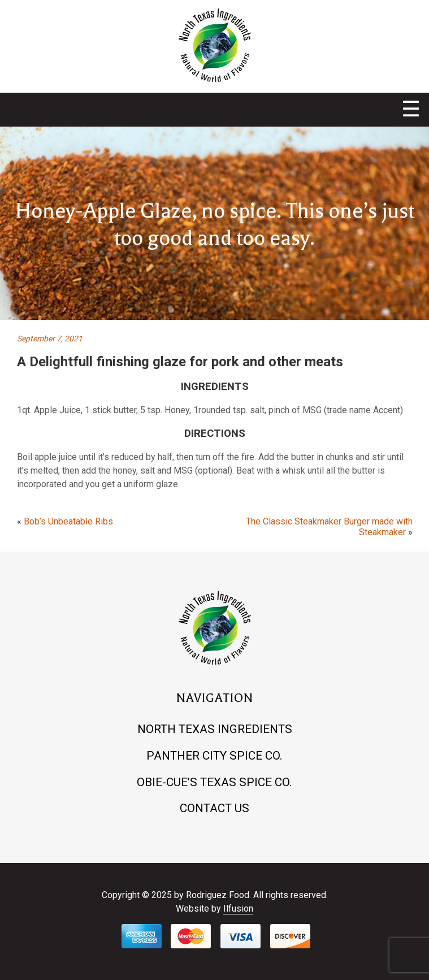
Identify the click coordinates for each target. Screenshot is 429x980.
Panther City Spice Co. (214, 756)
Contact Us (214, 808)
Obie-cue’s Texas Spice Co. (214, 782)
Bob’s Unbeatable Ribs (68, 521)
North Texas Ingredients (215, 729)
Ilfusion (238, 909)
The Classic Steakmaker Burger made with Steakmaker (329, 526)
